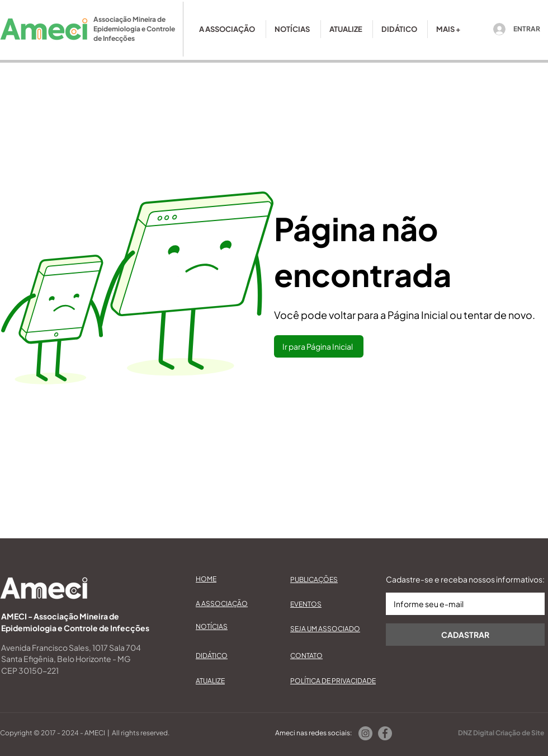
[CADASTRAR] (465, 635)
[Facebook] (385, 733)
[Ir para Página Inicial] (319, 346)
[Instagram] (365, 733)
